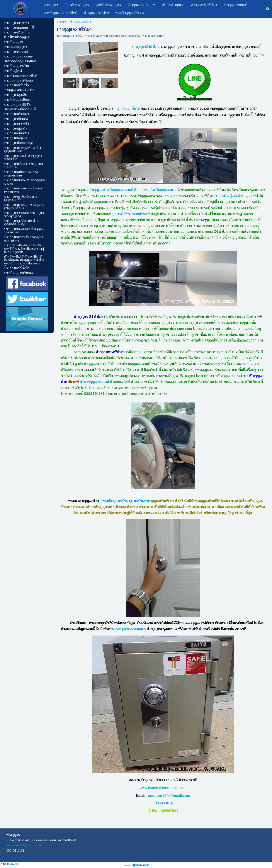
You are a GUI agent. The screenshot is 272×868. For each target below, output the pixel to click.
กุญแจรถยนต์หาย (127, 108)
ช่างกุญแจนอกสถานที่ (96, 36)
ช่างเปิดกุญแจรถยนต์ (153, 36)
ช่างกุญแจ (62, 22)
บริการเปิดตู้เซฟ (226, 196)
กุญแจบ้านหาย (140, 501)
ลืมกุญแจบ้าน (99, 190)
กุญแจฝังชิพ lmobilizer (130, 214)
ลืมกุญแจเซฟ (165, 190)
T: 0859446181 (163, 803)
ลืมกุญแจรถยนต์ (121, 190)
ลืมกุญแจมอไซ (144, 190)
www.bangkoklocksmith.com (163, 788)
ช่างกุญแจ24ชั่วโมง (73, 36)
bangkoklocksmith (131, 629)
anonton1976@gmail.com (169, 796)
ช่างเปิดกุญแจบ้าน (131, 36)
